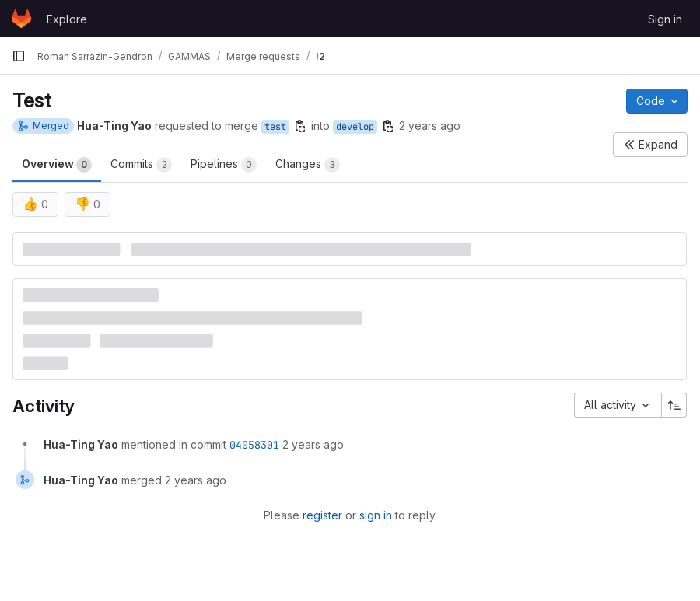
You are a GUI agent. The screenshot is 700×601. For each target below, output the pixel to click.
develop (355, 127)
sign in (376, 515)
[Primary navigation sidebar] (19, 56)
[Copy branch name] (300, 126)
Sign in (665, 19)
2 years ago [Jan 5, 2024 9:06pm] (430, 126)
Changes (308, 165)
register (322, 515)
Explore (67, 19)
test (275, 127)
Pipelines (224, 165)
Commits (141, 165)
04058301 (254, 445)
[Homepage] (21, 19)
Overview (57, 165)
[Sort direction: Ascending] (674, 405)
